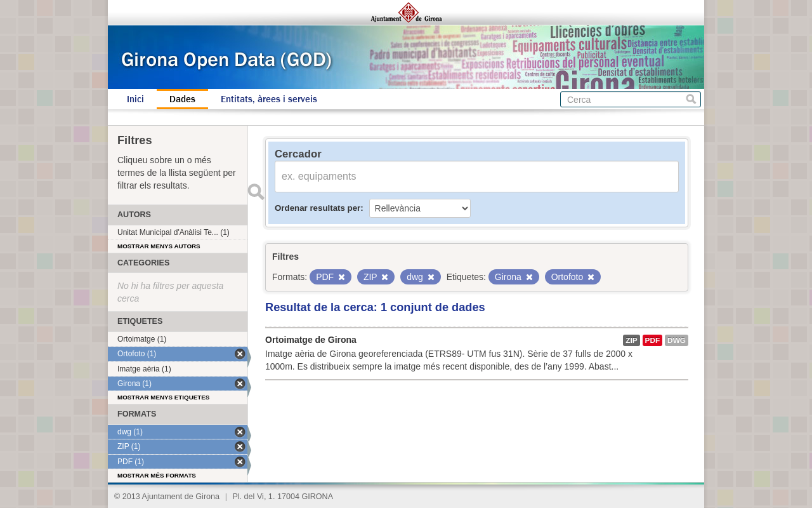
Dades (182, 99)
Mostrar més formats (157, 475)
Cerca (691, 99)
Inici (135, 99)
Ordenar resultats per (318, 208)
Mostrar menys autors (159, 246)
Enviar (256, 192)
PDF (653, 340)
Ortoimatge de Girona (311, 340)
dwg (677, 340)
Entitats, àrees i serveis (269, 99)
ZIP (631, 340)
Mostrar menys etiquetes (163, 397)
